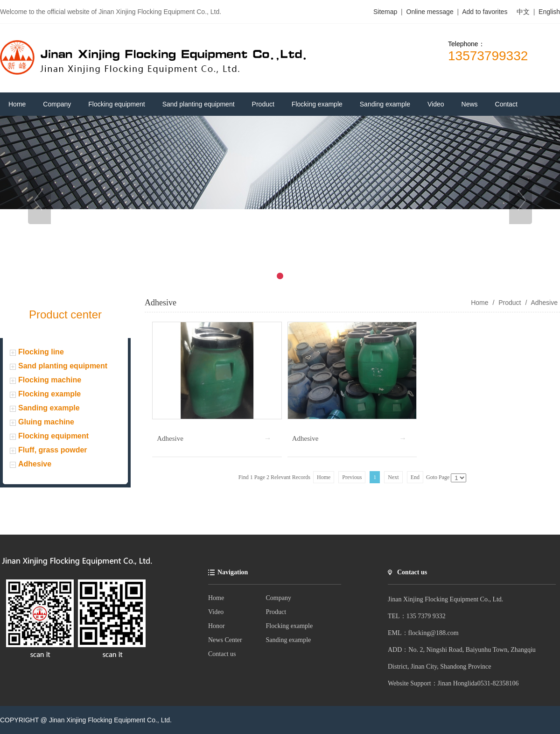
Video (216, 612)
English (549, 12)
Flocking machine (50, 380)
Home (216, 598)
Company (279, 598)
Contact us (222, 654)
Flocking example (49, 394)
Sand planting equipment (63, 366)
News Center (225, 640)
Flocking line (41, 352)
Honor (217, 626)
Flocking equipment (53, 436)
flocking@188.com (434, 633)
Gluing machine (46, 422)
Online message (431, 12)
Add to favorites (485, 12)
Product (510, 303)
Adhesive (35, 464)
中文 (523, 12)
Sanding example (49, 408)
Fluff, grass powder (53, 450)
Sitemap (385, 12)
